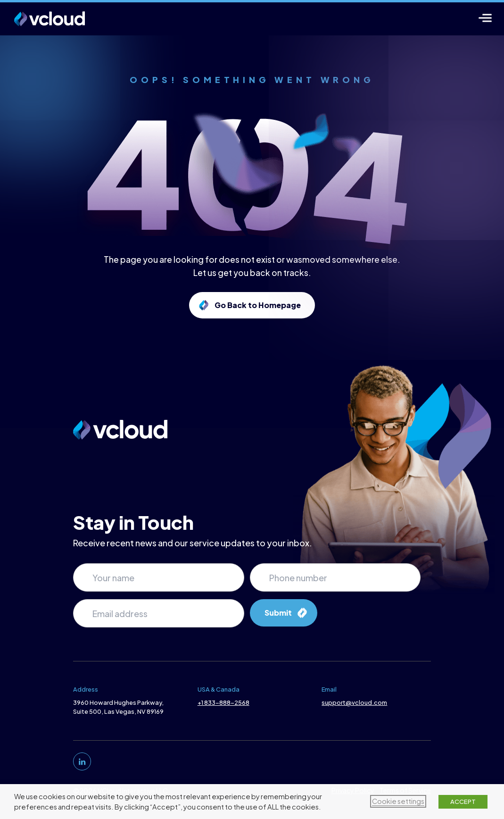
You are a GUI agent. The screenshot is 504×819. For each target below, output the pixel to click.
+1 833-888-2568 (223, 702)
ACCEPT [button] (463, 802)
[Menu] (485, 18)
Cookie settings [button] (398, 801)
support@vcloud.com (355, 702)
